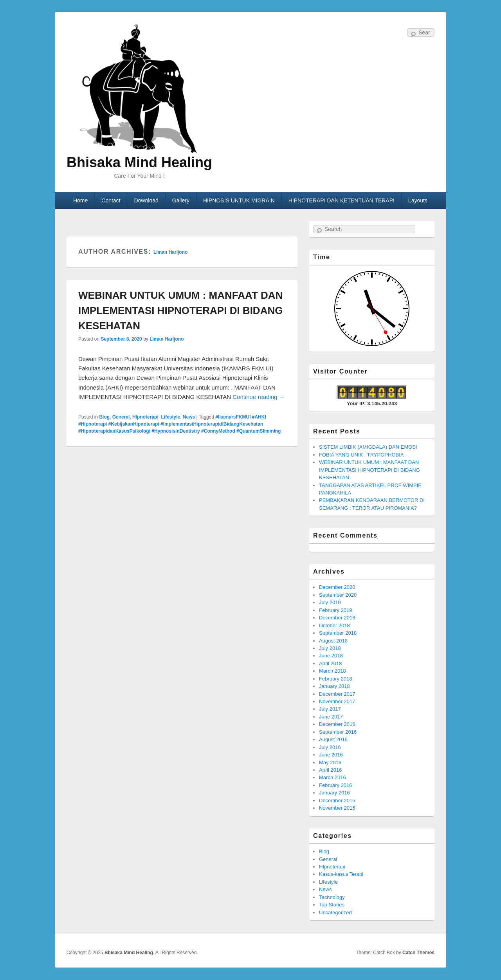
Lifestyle (170, 417)
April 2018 (331, 663)
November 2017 (337, 701)
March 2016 (332, 777)
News (189, 417)
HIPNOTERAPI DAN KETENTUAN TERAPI (342, 200)
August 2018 (333, 641)
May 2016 (330, 763)
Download (146, 200)
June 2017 (331, 717)
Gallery (181, 200)
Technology (332, 897)
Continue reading (259, 397)
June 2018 (331, 656)
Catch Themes (418, 953)
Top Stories (332, 905)
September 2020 (338, 595)
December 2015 (337, 800)
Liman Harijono (170, 252)
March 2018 (332, 671)
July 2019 (330, 602)
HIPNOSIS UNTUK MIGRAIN (239, 200)
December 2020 (337, 587)
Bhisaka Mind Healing (139, 162)
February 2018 (336, 679)
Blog (104, 417)
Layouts (418, 200)
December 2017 (337, 694)
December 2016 (337, 724)
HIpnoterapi (145, 417)
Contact (111, 200)
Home (80, 200)
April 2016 (331, 770)
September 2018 (338, 633)
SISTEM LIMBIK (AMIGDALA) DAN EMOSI (368, 447)
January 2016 (334, 793)
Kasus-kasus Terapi (341, 874)
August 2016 (333, 739)
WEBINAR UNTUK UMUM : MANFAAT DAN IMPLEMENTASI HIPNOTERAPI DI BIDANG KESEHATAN (180, 310)
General (121, 417)
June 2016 (331, 755)
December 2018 (337, 618)
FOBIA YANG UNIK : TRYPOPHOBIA (361, 455)
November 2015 (337, 808)
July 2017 (330, 709)
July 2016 (330, 747)
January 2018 (334, 686)
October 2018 (334, 625)
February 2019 (336, 610)
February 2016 (336, 785)
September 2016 (338, 732)
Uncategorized (335, 912)
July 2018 (330, 648)
